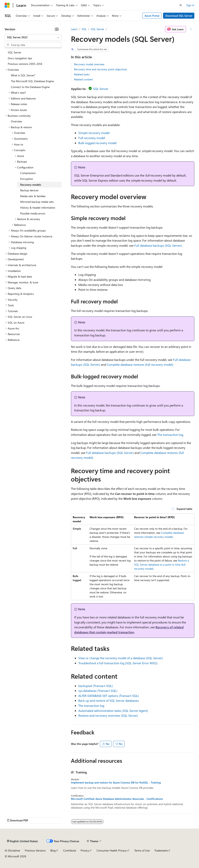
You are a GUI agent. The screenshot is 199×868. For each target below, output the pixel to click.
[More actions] (191, 29)
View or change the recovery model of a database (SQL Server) (121, 658)
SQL (84, 29)
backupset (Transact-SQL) (96, 686)
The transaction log (170, 435)
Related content (83, 79)
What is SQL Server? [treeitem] (23, 75)
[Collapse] (57, 29)
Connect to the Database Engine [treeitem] (30, 87)
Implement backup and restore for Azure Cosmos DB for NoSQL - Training (116, 783)
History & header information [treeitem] (38, 208)
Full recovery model (92, 138)
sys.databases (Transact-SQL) (98, 691)
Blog (53, 850)
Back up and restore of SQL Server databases (109, 700)
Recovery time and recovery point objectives (100, 69)
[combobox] (33, 37)
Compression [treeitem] (28, 173)
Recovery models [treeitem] (31, 185)
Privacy (85, 850)
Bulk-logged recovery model (97, 143)
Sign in (190, 5)
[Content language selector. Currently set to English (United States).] (22, 841)
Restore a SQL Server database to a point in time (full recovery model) (161, 565)
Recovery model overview (89, 64)
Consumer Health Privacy (112, 850)
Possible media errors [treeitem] (33, 213)
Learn (74, 29)
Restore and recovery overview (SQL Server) (108, 715)
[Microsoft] (7, 5)
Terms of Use (142, 850)
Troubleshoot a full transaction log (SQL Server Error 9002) (118, 663)
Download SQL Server (179, 16)
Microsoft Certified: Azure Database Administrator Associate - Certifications (117, 799)
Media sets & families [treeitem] (33, 196)
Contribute (70, 850)
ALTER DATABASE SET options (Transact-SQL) (109, 696)
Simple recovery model (94, 133)
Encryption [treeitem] (27, 179)
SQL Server (97, 29)
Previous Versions (35, 850)
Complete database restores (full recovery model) (140, 364)
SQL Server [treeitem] (14, 52)
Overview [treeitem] (16, 121)
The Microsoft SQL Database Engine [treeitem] (32, 81)
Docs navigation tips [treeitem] (20, 58)
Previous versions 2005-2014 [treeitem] (25, 64)
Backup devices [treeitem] (29, 190)
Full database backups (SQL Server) (158, 245)
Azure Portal (152, 16)
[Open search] (181, 5)
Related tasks (82, 74)
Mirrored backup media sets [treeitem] (37, 202)
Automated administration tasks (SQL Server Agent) (113, 711)
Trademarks (161, 850)
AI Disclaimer (12, 850)
